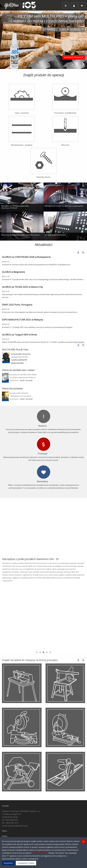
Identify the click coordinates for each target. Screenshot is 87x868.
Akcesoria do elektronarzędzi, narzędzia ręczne (20, 235)
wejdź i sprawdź (26, 380)
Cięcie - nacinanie (22, 99)
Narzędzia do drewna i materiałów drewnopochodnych (15, 207)
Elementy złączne (44, 163)
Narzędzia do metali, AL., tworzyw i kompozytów (64, 206)
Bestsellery (43, 481)
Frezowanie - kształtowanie (65, 99)
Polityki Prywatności (40, 853)
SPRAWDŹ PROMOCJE (74, 57)
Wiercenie (65, 131)
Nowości (43, 426)
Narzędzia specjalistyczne (55, 235)
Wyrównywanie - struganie (22, 131)
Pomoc (5, 836)
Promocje (43, 454)
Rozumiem (8, 863)
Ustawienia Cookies (26, 863)
